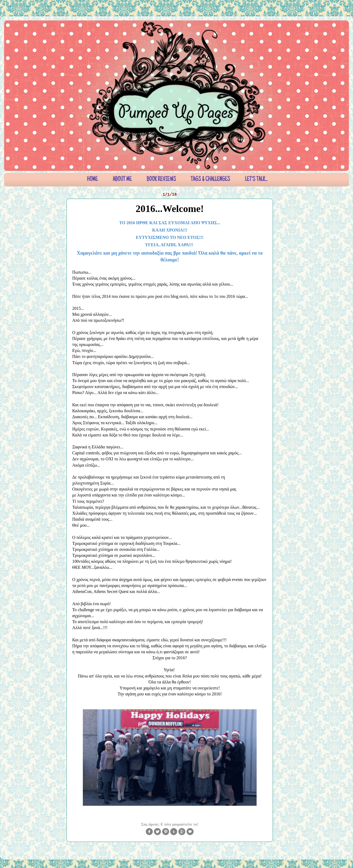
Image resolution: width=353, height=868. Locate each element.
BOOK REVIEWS (161, 179)
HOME (92, 179)
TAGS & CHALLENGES (210, 179)
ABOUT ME (122, 179)
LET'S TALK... (256, 179)
